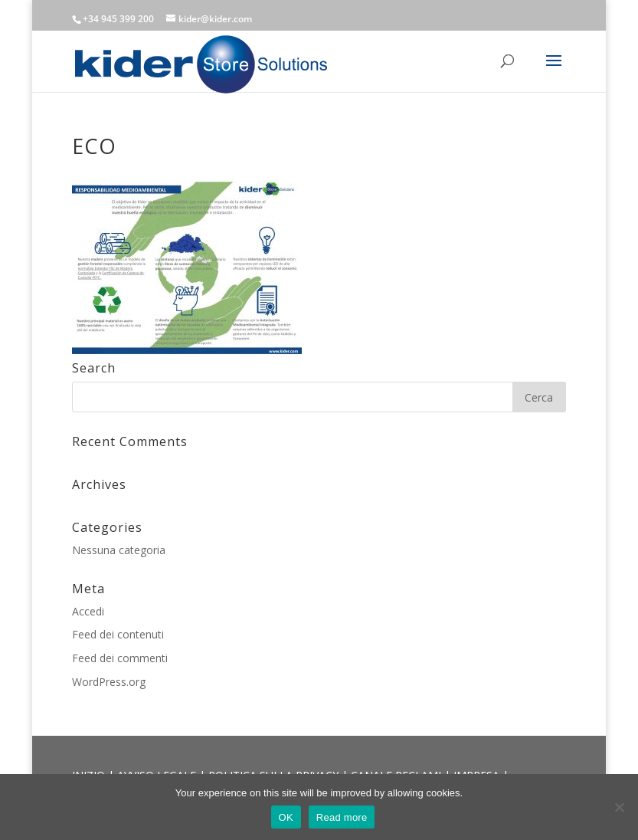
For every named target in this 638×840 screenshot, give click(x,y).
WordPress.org (109, 682)
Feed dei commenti (120, 658)
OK (286, 817)
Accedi (88, 611)
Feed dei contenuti (118, 634)
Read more (342, 817)
